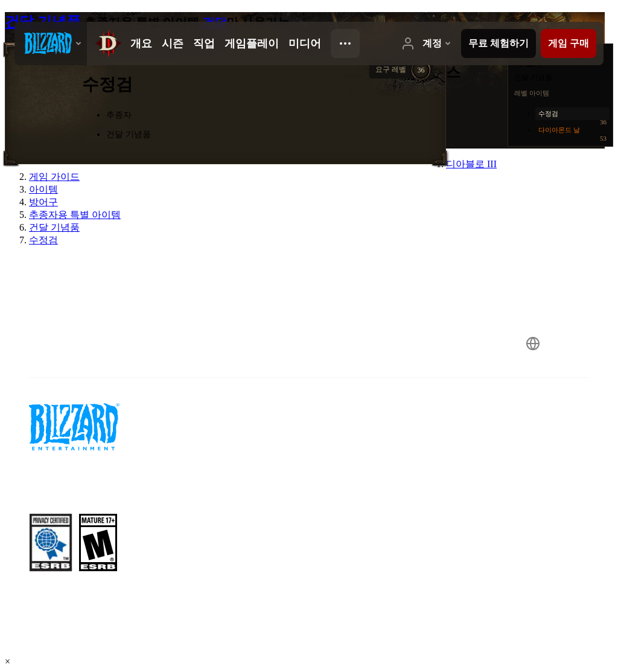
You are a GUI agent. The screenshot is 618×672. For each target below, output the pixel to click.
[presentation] (51, 43)
